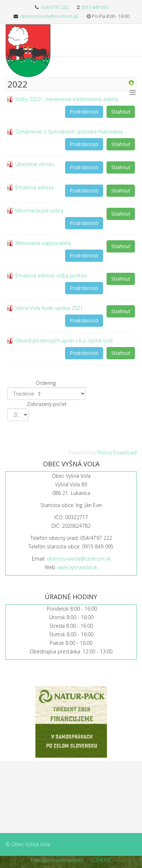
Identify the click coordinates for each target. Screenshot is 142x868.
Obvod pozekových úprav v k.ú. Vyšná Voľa (64, 340)
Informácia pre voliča (39, 210)
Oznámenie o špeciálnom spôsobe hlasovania (69, 132)
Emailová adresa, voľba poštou (51, 275)
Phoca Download (117, 453)
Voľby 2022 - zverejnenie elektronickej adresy (67, 99)
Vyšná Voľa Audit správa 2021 (49, 308)
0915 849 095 (95, 7)
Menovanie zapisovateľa (43, 243)
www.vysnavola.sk (77, 567)
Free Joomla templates (57, 860)
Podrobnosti (84, 112)
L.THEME (101, 860)
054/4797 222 (55, 7)
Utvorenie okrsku (35, 164)
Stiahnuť (121, 112)
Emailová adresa (35, 187)
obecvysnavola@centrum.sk (49, 16)
